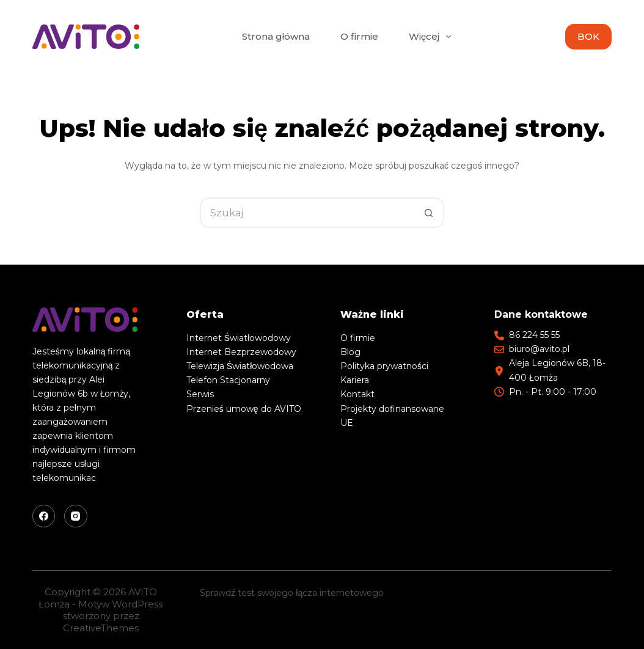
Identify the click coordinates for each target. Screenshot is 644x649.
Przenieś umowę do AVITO (244, 409)
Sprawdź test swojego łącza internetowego (292, 593)
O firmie (359, 36)
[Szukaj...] (307, 213)
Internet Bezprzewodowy (241, 352)
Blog (350, 352)
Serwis (200, 394)
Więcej (432, 37)
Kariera (355, 380)
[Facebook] (44, 516)
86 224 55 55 (534, 335)
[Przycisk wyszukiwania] (429, 213)
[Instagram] (76, 516)
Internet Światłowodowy (239, 338)
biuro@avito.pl (539, 349)
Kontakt (357, 394)
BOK (588, 36)
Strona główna (276, 36)
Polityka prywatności (384, 366)
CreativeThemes (101, 628)
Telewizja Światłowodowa (240, 366)
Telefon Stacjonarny (228, 380)
